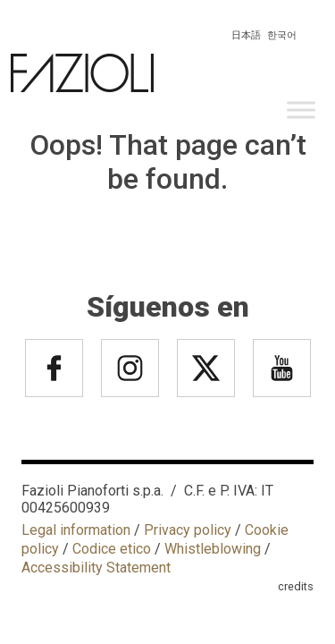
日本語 (246, 35)
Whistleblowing (213, 549)
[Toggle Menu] (301, 110)
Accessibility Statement (96, 568)
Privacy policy (188, 530)
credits (296, 586)
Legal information (76, 530)
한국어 (282, 35)
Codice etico (112, 549)
